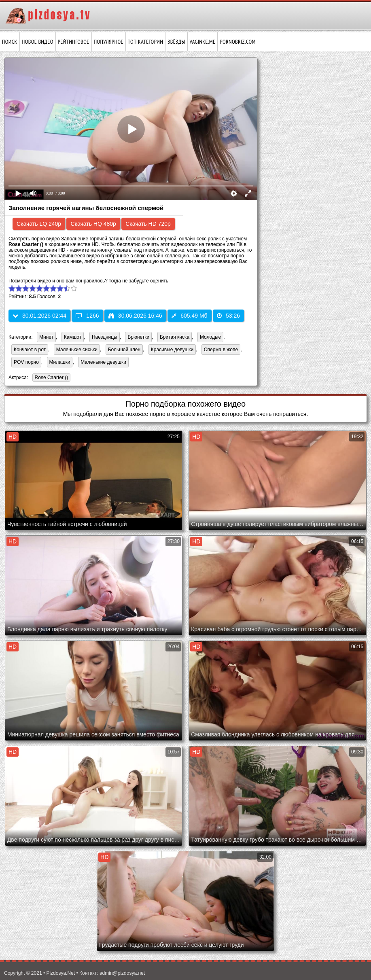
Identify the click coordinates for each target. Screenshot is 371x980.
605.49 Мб (189, 316)
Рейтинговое (74, 42)
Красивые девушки (172, 350)
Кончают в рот (30, 350)
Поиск (10, 42)
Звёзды (176, 42)
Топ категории (145, 42)
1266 (87, 316)
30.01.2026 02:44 (39, 316)
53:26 (228, 316)
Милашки (60, 362)
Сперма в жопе (221, 350)
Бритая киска (175, 337)
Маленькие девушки (103, 362)
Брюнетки (138, 337)
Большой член (124, 350)
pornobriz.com (237, 42)
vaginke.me (203, 42)
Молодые (210, 337)
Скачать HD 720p (148, 224)
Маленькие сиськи (77, 350)
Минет (46, 337)
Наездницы (105, 337)
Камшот (73, 337)
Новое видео (38, 42)
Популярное (109, 42)
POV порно (26, 362)
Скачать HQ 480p (93, 224)
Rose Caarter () (50, 378)
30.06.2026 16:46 (135, 316)
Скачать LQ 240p (39, 224)
